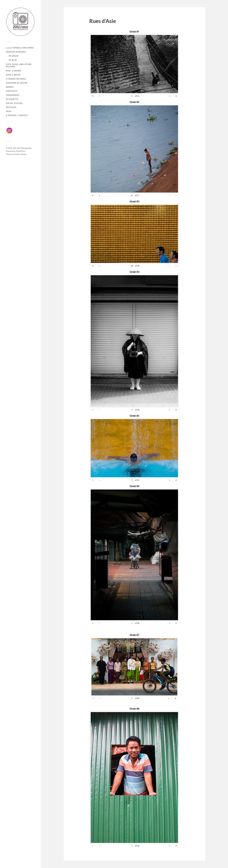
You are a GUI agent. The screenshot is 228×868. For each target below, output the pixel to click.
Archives (11, 107)
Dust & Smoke (14, 71)
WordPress (21, 151)
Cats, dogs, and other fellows (19, 65)
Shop (9, 111)
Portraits (12, 91)
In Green (14, 56)
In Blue (13, 60)
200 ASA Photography (22, 148)
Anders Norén (20, 154)
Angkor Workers (16, 52)
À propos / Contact (17, 115)
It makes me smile (16, 79)
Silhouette (12, 99)
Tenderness (13, 95)
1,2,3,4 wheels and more (20, 48)
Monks (10, 87)
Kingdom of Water (17, 83)
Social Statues (14, 103)
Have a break (13, 75)
